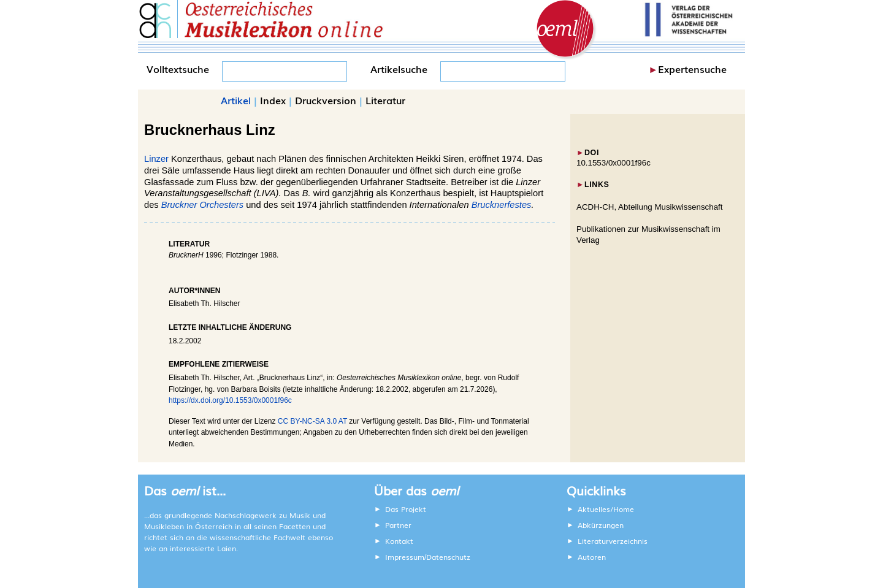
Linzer (156, 159)
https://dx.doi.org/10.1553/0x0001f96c (230, 400)
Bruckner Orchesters (202, 205)
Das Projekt (406, 509)
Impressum (405, 557)
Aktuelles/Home (606, 509)
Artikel (236, 100)
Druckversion (326, 100)
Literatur (385, 100)
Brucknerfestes (502, 205)
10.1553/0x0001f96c (614, 163)
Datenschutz (448, 557)
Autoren (592, 557)
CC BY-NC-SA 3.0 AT (312, 421)
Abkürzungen (601, 525)
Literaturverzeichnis (613, 541)
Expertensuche (692, 69)
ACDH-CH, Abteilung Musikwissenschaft (650, 207)
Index (273, 100)
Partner (398, 525)
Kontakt (399, 541)
